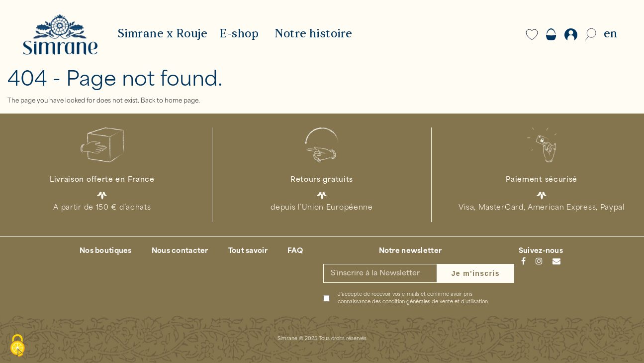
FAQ (295, 251)
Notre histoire (314, 34)
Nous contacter (180, 251)
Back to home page (170, 101)
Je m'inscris (476, 273)
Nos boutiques (106, 251)
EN (610, 34)
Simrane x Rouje (162, 34)
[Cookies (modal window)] (17, 346)
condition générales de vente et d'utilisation (435, 302)
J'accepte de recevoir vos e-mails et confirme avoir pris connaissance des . (413, 298)
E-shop (239, 34)
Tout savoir (248, 251)
